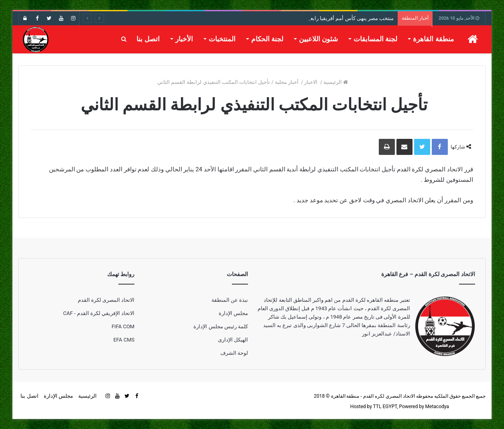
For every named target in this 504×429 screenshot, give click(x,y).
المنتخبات (222, 39)
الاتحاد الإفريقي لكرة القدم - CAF (99, 313)
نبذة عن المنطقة (230, 300)
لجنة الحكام (267, 39)
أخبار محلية (287, 82)
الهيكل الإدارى (233, 340)
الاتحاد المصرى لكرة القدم (106, 300)
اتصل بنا (148, 39)
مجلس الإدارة (233, 313)
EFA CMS (124, 340)
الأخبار (184, 39)
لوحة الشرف (234, 353)
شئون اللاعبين (318, 39)
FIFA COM (123, 326)
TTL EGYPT (385, 407)
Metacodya (437, 407)
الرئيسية (336, 82)
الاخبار (311, 82)
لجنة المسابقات (375, 39)
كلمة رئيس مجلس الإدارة (221, 326)
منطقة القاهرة (433, 39)
